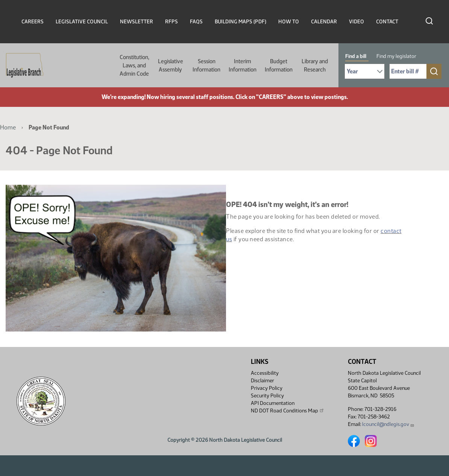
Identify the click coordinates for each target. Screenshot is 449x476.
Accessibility (265, 373)
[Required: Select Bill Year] (365, 71)
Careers (33, 22)
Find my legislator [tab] (396, 56)
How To (289, 22)
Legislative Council (82, 22)
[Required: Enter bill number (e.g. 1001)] (408, 71)
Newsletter (137, 22)
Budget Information (279, 65)
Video (356, 22)
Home (8, 127)
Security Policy (267, 396)
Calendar (324, 22)
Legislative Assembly (171, 65)
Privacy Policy (267, 388)
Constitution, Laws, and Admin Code (134, 65)
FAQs (196, 22)
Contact (387, 22)
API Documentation (273, 403)
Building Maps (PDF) (240, 22)
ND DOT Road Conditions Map (288, 411)
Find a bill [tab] (356, 56)
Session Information (206, 65)
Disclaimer (262, 381)
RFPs (171, 22)
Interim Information (243, 65)
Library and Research (315, 65)
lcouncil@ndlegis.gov (388, 424)
